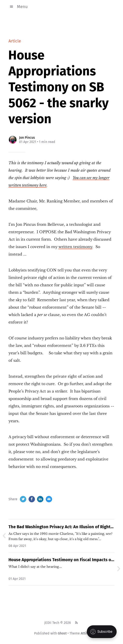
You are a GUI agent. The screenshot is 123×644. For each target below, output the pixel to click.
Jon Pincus (27, 138)
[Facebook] (32, 499)
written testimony (75, 247)
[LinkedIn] (40, 499)
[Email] (49, 499)
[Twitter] (23, 499)
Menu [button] (18, 7)
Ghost (62, 633)
